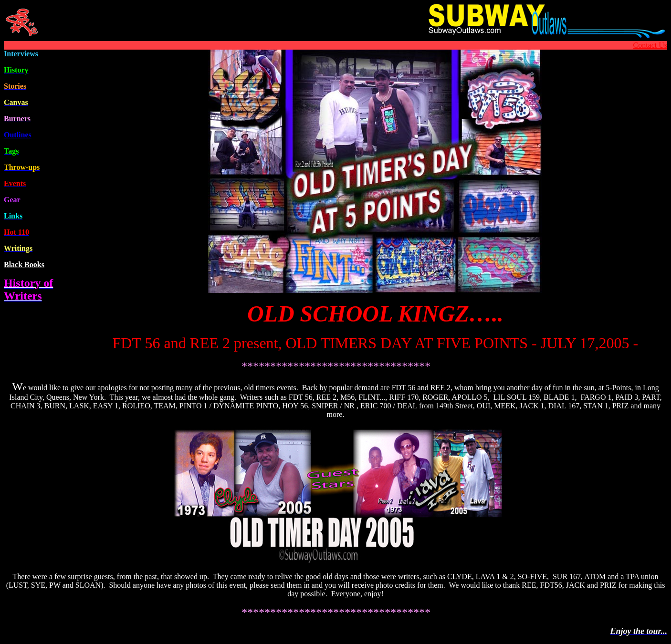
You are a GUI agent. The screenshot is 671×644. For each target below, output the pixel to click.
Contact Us (650, 45)
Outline (18, 135)
